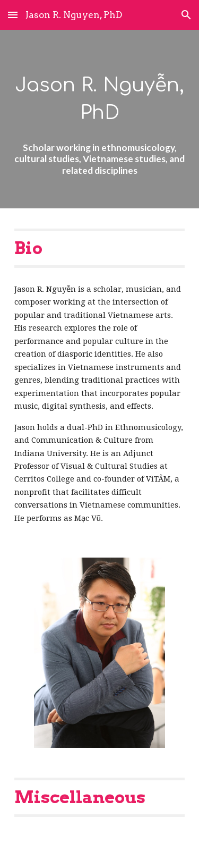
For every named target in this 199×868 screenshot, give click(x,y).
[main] (100, 119)
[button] (13, 15)
